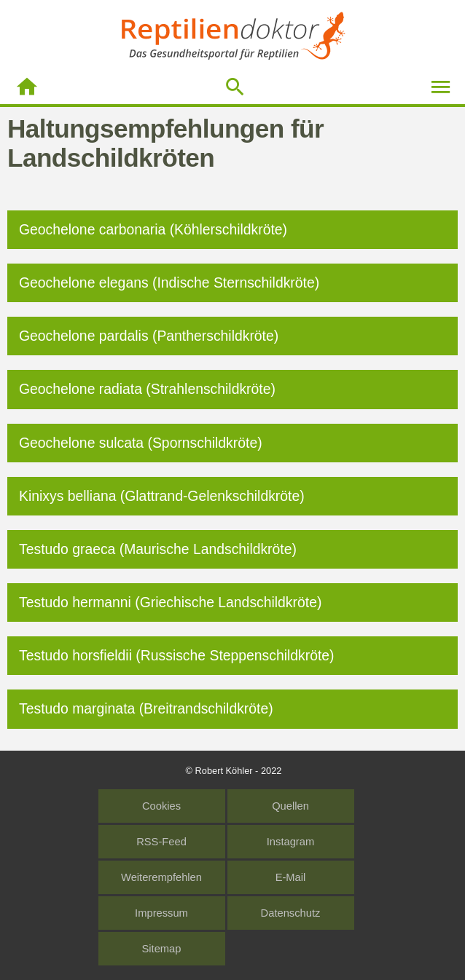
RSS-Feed (161, 842)
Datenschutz (291, 913)
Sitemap (162, 949)
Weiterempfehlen (161, 877)
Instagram (290, 842)
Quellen (290, 806)
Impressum (161, 913)
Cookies (161, 806)
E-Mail (291, 877)
